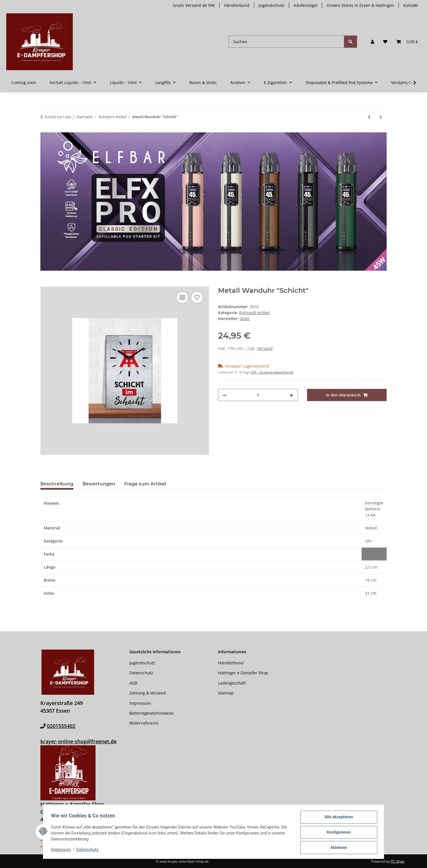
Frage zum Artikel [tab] (145, 484)
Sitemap (226, 693)
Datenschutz (89, 850)
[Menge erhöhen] (291, 395)
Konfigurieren (337, 833)
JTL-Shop (397, 861)
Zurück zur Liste (58, 117)
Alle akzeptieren (337, 818)
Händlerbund (237, 5)
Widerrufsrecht (144, 723)
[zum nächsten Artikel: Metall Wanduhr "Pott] (381, 117)
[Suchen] (286, 42)
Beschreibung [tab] (57, 484)
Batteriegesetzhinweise (152, 713)
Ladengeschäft (232, 683)
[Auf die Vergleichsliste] (182, 297)
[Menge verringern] (225, 395)
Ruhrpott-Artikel (254, 313)
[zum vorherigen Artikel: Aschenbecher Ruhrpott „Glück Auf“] (369, 117)
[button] (372, 42)
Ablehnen (337, 848)
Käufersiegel (306, 5)
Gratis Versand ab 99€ (194, 5)
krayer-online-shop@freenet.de (78, 741)
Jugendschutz (272, 5)
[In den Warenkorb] (45, 283)
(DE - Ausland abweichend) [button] (272, 372)
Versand (265, 348)
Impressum (62, 850)
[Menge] (258, 395)
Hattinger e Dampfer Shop (243, 673)
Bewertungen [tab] (99, 484)
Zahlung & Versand (148, 693)
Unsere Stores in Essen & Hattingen (360, 5)
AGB (133, 683)
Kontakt (411, 5)
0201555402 (61, 726)
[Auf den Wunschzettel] (197, 297)
